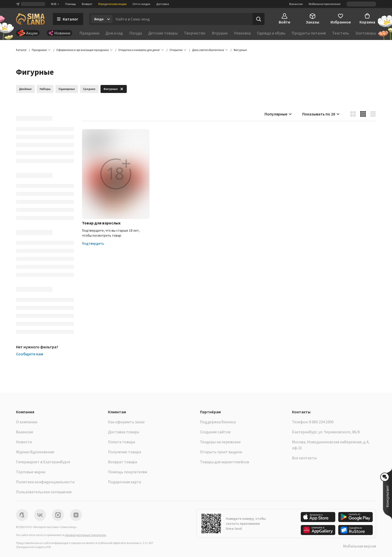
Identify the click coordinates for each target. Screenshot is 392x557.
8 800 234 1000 (321, 422)
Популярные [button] (278, 114)
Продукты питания (309, 33)
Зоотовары (366, 33)
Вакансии (296, 4)
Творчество (195, 33)
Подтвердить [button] (93, 244)
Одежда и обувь (271, 33)
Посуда (136, 33)
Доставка (163, 4)
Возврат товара (122, 462)
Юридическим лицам (112, 4)
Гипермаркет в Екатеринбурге (43, 462)
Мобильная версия (359, 546)
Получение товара (124, 452)
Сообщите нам (29, 354)
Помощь (70, 4)
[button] (240, 50)
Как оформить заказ (126, 422)
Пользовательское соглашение (44, 492)
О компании (27, 422)
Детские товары (163, 33)
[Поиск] (258, 19)
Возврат (87, 4)
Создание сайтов (215, 432)
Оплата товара (121, 442)
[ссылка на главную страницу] (30, 19)
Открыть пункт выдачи (221, 452)
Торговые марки (31, 472)
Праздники (89, 33)
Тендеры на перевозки (220, 442)
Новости (24, 442)
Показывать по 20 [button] (321, 114)
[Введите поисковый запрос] (182, 19)
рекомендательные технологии (85, 535)
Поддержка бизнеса (218, 422)
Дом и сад (114, 33)
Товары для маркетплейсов (224, 462)
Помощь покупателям (127, 472)
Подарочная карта (124, 482)
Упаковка (242, 33)
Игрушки (220, 33)
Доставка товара (123, 432)
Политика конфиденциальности (45, 482)
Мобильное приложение (325, 4)
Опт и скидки (141, 4)
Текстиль (341, 33)
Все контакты (304, 458)
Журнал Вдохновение (35, 452)
